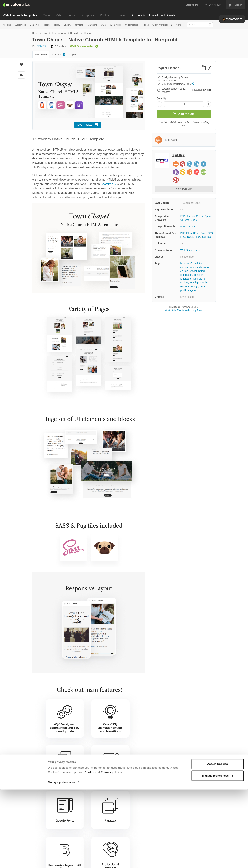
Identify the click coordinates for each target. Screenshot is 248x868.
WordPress (20, 25)
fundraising (199, 279)
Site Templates (59, 33)
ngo (196, 286)
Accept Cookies (218, 842)
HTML (57, 25)
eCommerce (115, 25)
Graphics (88, 15)
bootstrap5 (186, 263)
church (184, 271)
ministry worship (190, 283)
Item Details (41, 55)
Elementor (34, 25)
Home (35, 33)
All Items (7, 25)
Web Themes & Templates (20, 15)
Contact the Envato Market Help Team (184, 310)
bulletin (198, 263)
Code (46, 15)
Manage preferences (61, 861)
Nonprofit (75, 33)
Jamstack (79, 25)
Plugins (145, 25)
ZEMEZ (41, 46)
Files (45, 33)
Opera (208, 216)
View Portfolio (184, 189)
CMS (104, 25)
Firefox (191, 216)
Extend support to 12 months (187, 90)
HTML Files (199, 233)
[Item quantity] (184, 104)
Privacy (106, 851)
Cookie (89, 851)
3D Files (120, 15)
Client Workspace (161, 25)
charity (194, 267)
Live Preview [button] (85, 125)
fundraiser (186, 279)
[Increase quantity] (208, 104)
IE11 (183, 216)
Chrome (185, 220)
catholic (185, 267)
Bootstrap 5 (108, 184)
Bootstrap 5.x (188, 227)
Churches (88, 33)
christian (204, 267)
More (178, 25)
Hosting (47, 25)
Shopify (67, 25)
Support (72, 55)
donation (199, 275)
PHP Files (186, 233)
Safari (200, 216)
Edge (194, 220)
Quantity (161, 98)
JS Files (206, 237)
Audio (73, 15)
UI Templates (132, 25)
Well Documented (190, 250)
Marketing (93, 25)
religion (191, 290)
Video (59, 15)
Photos (105, 15)
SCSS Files (194, 237)
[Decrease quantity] (159, 104)
